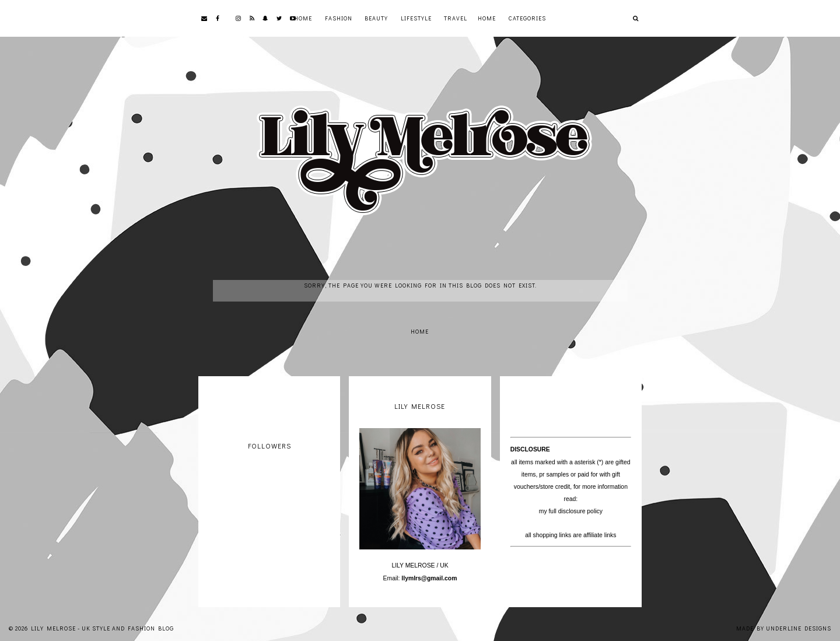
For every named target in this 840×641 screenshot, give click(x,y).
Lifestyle (416, 18)
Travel (456, 18)
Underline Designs (799, 628)
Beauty (376, 18)
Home (303, 18)
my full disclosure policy (571, 511)
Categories (527, 18)
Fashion (339, 18)
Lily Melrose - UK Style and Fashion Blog (102, 628)
